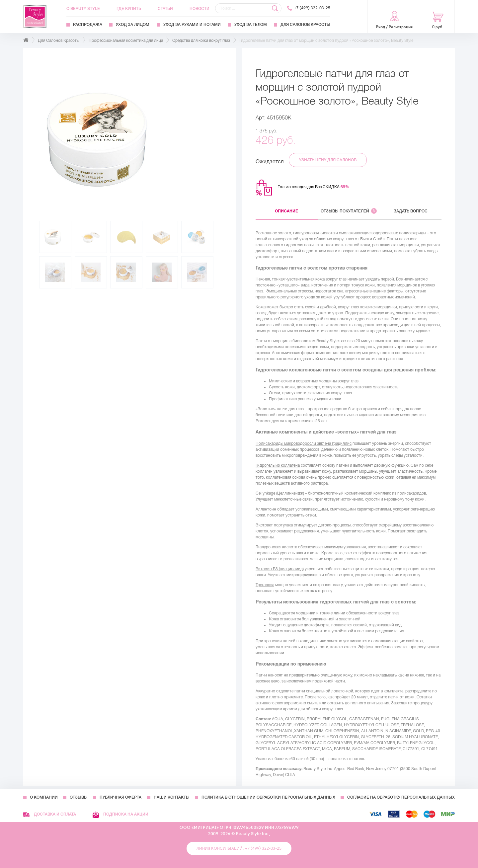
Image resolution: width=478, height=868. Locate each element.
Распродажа (88, 25)
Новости (199, 9)
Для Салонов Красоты (305, 25)
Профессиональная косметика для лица (126, 40)
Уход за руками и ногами (192, 25)
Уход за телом (251, 25)
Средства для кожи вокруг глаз (201, 40)
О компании (44, 797)
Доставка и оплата (50, 814)
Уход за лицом (133, 25)
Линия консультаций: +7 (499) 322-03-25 (239, 848)
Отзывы (79, 797)
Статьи (165, 9)
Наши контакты (172, 797)
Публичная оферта (120, 797)
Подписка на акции (120, 814)
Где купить (129, 9)
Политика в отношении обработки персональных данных (268, 797)
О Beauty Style (83, 9)
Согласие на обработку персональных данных (401, 797)
